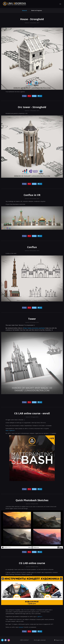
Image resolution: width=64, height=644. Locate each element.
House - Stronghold (32, 19)
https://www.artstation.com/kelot (34, 328)
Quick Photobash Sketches (32, 500)
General (24, 10)
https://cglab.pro (10, 430)
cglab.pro (40, 616)
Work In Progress (37, 10)
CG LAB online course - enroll (32, 413)
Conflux (32, 247)
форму (21, 627)
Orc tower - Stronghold (32, 107)
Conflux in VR (32, 195)
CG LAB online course (32, 563)
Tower (32, 319)
